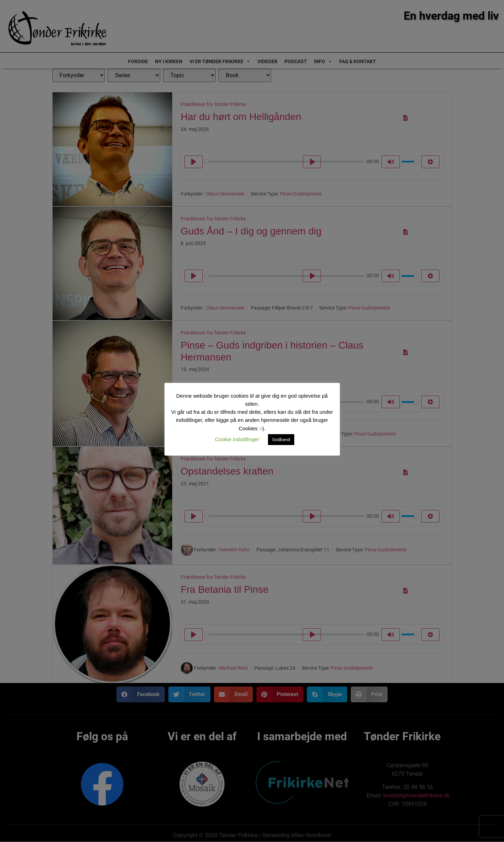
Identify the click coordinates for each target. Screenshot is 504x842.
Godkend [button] (281, 440)
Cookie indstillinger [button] (237, 439)
